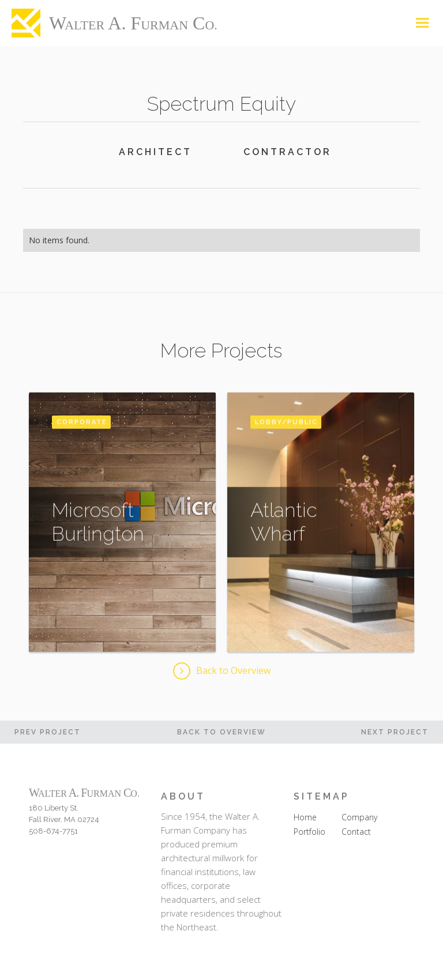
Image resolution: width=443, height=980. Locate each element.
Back (221, 732)
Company (359, 817)
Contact (356, 832)
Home (305, 817)
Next (395, 732)
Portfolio (309, 832)
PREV (48, 732)
